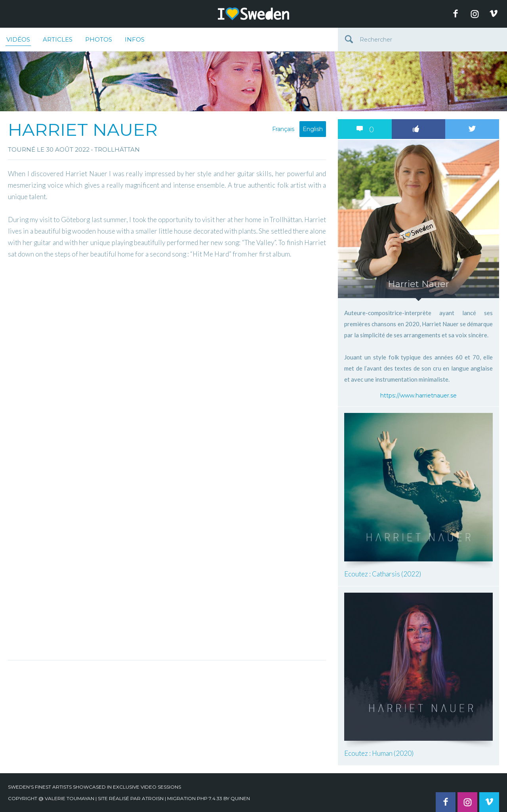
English (313, 129)
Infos (135, 39)
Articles (58, 39)
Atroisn (153, 798)
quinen (240, 798)
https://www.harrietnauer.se (418, 396)
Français (283, 129)
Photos (99, 39)
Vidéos (18, 41)
